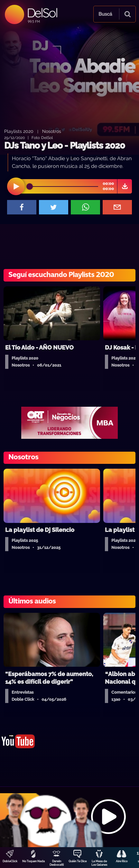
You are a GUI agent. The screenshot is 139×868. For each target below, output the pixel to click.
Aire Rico (122, 861)
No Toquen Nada (33, 861)
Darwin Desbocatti (57, 863)
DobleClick (10, 861)
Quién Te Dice (78, 861)
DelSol (42, 13)
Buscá (105, 14)
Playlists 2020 (19, 131)
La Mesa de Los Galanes (99, 863)
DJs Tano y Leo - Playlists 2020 (65, 146)
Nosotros (52, 131)
